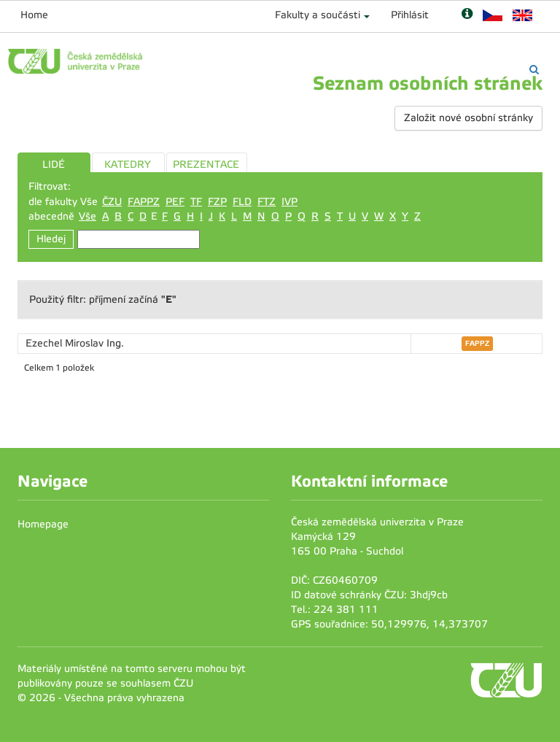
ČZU (112, 202)
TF (196, 202)
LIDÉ (54, 165)
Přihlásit (410, 15)
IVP (289, 202)
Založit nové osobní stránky (468, 118)
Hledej (51, 239)
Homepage (43, 524)
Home (34, 15)
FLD (242, 202)
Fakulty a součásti (318, 15)
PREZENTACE (206, 165)
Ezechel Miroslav (66, 343)
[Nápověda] (467, 15)
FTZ (267, 202)
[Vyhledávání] (534, 70)
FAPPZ (144, 202)
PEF (175, 202)
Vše (87, 216)
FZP (217, 202)
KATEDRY (128, 165)
